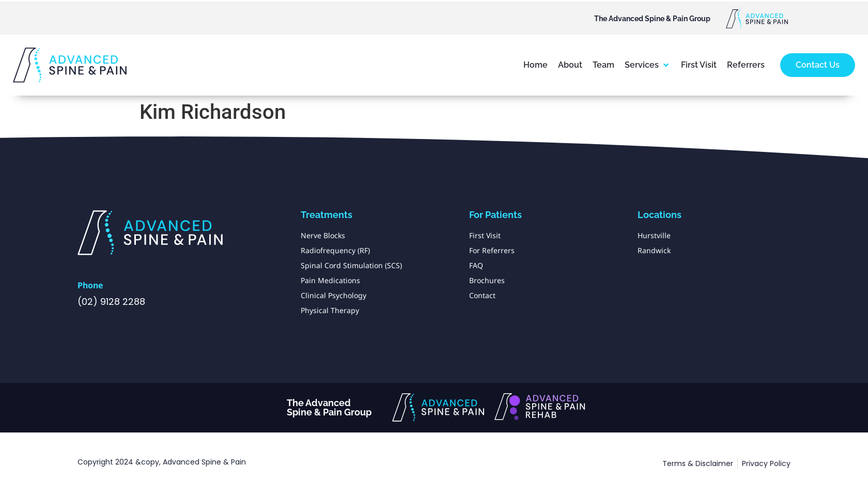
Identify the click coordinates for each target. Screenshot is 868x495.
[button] (648, 65)
